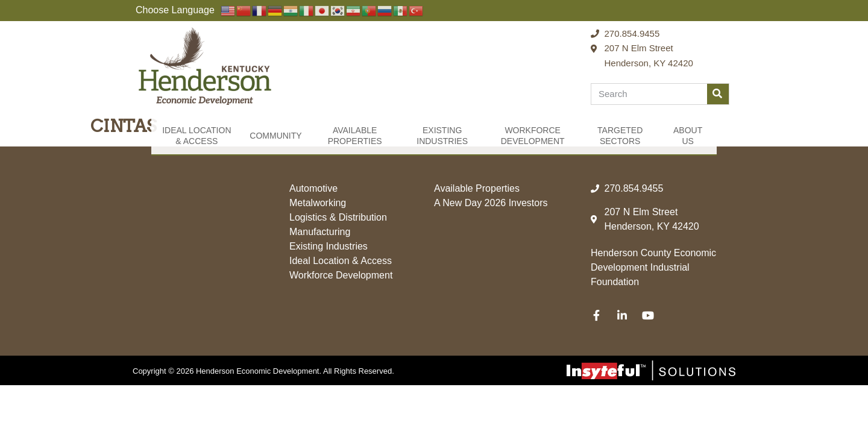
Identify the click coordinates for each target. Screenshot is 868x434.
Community (275, 136)
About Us (688, 136)
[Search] (718, 94)
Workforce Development (533, 136)
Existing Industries (442, 136)
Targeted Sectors (620, 136)
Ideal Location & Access (197, 136)
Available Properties (355, 136)
